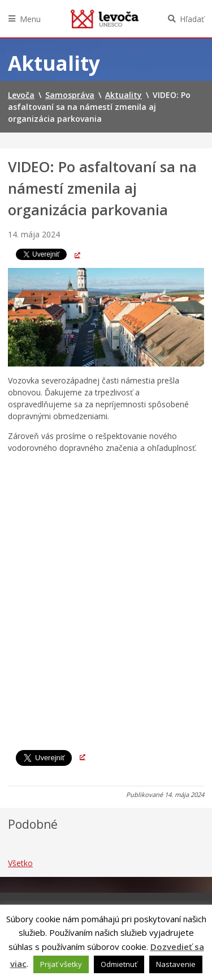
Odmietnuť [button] (119, 964)
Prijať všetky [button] (61, 964)
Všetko (20, 863)
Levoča (105, 19)
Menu (30, 19)
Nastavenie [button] (176, 964)
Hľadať (192, 19)
